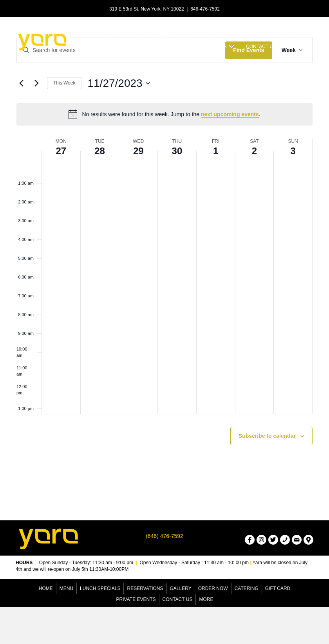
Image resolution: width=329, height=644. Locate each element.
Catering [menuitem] (247, 588)
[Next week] (36, 83)
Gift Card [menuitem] (278, 588)
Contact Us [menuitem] (178, 599)
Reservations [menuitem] (145, 588)
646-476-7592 (205, 9)
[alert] (164, 114)
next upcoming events (230, 114)
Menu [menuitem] (66, 588)
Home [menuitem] (46, 588)
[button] (231, 46)
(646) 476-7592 (164, 536)
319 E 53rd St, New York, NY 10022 (147, 9)
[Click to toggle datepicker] (118, 83)
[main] (164, 260)
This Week (64, 83)
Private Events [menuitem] (136, 599)
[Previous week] (21, 83)
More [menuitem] (206, 599)
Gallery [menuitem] (181, 588)
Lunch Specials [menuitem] (100, 588)
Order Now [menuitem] (213, 588)
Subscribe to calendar (267, 436)
